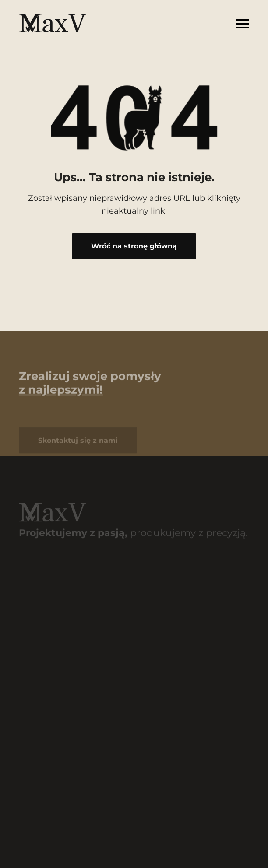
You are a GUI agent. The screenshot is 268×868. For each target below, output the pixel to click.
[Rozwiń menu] (243, 23)
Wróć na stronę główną (134, 246)
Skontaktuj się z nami (78, 442)
